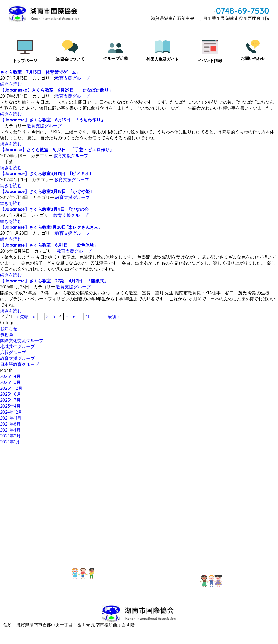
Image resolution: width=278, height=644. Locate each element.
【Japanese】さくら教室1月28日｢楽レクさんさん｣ (50, 227)
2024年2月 (10, 436)
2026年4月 (10, 376)
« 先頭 (23, 317)
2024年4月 (10, 430)
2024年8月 (10, 424)
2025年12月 (11, 388)
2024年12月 (11, 412)
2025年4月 (10, 406)
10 (88, 317)
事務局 (7, 334)
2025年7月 (10, 400)
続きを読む (11, 84)
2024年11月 (11, 418)
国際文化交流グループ (22, 340)
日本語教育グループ (20, 364)
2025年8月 (10, 394)
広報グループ (13, 352)
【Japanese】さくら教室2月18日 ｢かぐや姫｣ (46, 191)
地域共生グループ (17, 346)
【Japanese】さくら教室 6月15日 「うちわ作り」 (53, 120)
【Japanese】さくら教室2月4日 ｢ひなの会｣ (45, 209)
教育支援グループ (72, 78)
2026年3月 (10, 382)
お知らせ (9, 329)
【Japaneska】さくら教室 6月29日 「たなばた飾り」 (56, 90)
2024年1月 (10, 442)
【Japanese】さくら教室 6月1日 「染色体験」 (49, 245)
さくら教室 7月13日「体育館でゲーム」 (40, 72)
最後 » (114, 317)
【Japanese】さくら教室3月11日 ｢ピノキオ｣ (46, 173)
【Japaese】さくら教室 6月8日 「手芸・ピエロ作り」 (57, 150)
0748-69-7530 (243, 11)
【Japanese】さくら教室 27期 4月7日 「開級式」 (54, 281)
